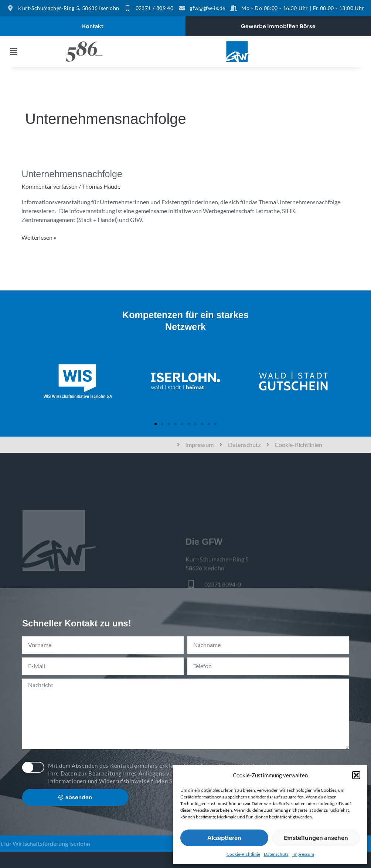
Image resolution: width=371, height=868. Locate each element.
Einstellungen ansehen (316, 838)
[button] (356, 775)
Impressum (303, 854)
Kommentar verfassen (50, 186)
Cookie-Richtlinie (243, 854)
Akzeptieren (224, 838)
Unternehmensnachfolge (72, 174)
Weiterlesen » (39, 237)
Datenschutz (276, 854)
